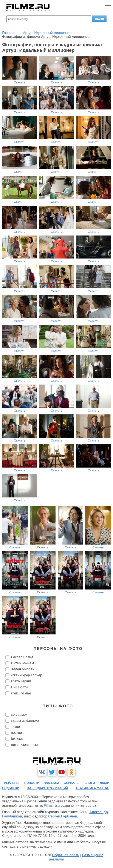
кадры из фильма (25, 721)
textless (17, 739)
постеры (18, 733)
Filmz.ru (50, 806)
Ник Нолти (19, 687)
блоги (90, 783)
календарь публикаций (48, 788)
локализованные (24, 745)
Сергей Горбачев (63, 816)
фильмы (52, 783)
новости (32, 783)
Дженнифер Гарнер (27, 675)
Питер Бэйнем (22, 663)
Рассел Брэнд (22, 657)
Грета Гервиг (21, 681)
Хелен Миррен (23, 669)
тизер (15, 727)
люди (105, 783)
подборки (11, 788)
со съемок (19, 715)
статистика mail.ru (93, 788)
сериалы (72, 783)
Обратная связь (66, 855)
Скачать (20, 82)
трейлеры (11, 783)
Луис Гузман (21, 693)
